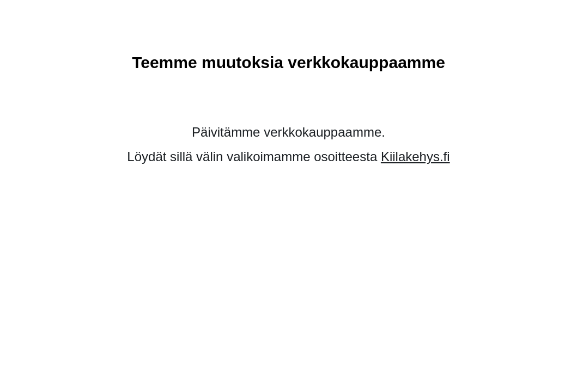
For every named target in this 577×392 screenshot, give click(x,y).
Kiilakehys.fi (415, 157)
